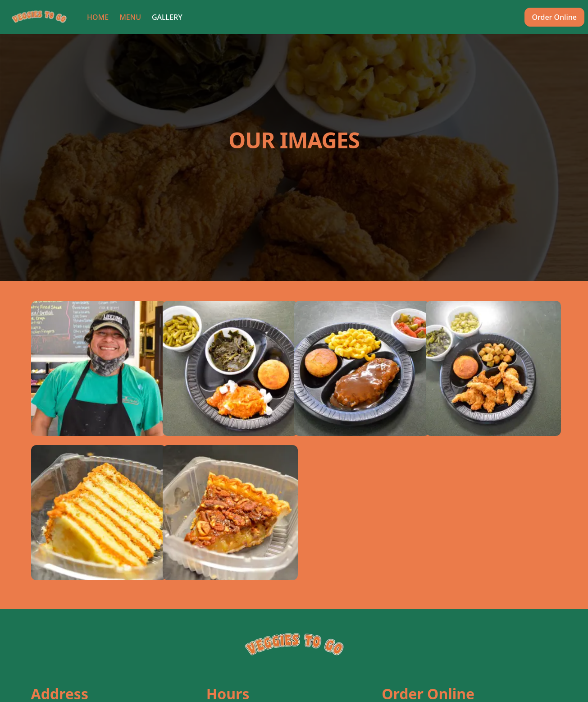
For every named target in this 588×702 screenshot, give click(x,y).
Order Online (554, 17)
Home (98, 17)
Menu (130, 17)
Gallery (167, 17)
